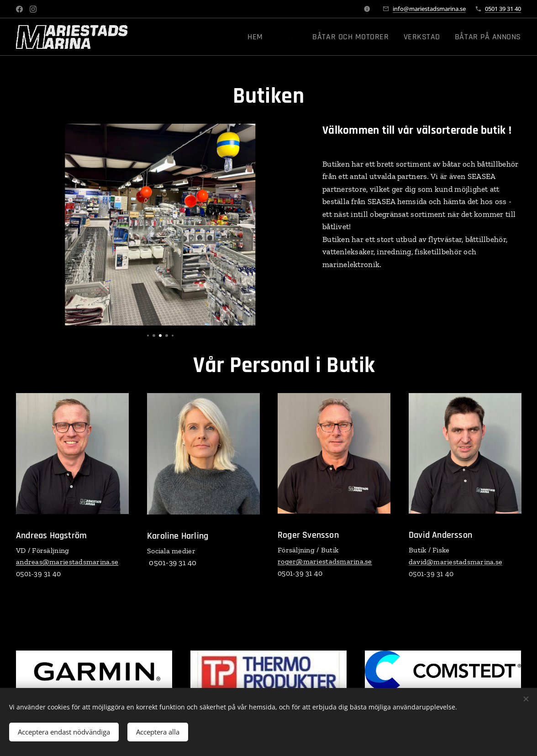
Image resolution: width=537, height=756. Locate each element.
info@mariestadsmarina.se (429, 9)
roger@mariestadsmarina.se (325, 562)
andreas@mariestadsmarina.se (67, 562)
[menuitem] (280, 37)
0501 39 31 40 (503, 9)
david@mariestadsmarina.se (455, 562)
